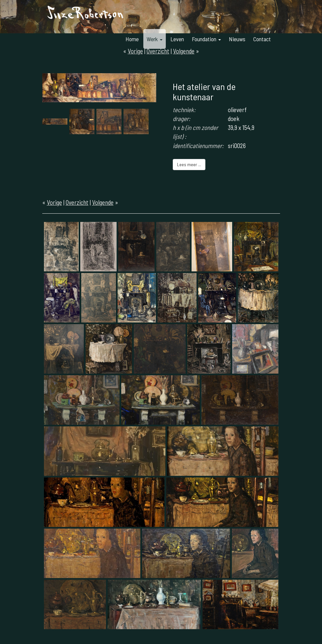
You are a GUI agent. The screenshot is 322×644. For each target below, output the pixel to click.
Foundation (206, 39)
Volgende (103, 202)
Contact (262, 39)
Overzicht (77, 202)
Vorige (54, 202)
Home (132, 39)
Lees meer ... (189, 164)
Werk (155, 39)
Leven (177, 39)
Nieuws (237, 39)
